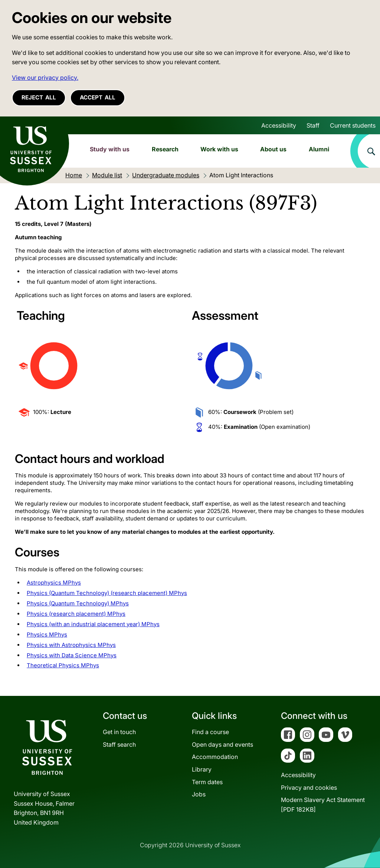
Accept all (98, 97)
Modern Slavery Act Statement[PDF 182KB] (323, 805)
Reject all (39, 97)
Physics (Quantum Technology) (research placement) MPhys (107, 593)
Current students (353, 125)
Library (202, 769)
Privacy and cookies (309, 788)
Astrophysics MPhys (54, 583)
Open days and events (222, 744)
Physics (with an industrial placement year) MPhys (93, 624)
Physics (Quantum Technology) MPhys (78, 603)
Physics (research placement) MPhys (76, 614)
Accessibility (279, 125)
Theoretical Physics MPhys (63, 665)
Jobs (199, 794)
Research (165, 149)
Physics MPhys (47, 634)
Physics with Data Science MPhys (72, 655)
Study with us (110, 149)
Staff (313, 125)
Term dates (207, 782)
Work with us (219, 149)
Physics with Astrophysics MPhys (71, 645)
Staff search (119, 744)
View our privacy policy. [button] (45, 78)
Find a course (210, 732)
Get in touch (119, 732)
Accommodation (215, 757)
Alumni (319, 149)
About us (273, 149)
